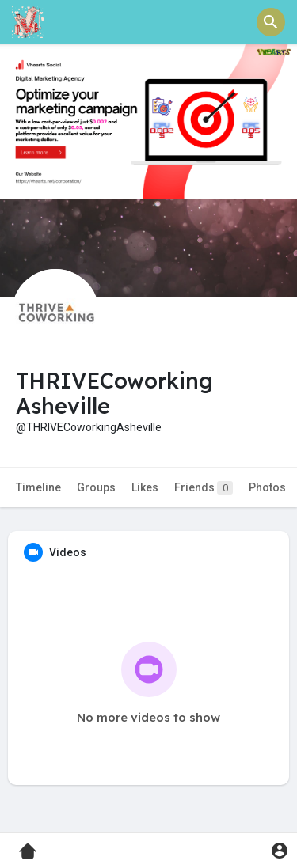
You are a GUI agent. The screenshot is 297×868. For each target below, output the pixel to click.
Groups (96, 487)
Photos (267, 487)
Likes (145, 487)
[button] (271, 22)
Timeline (38, 487)
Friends (204, 488)
